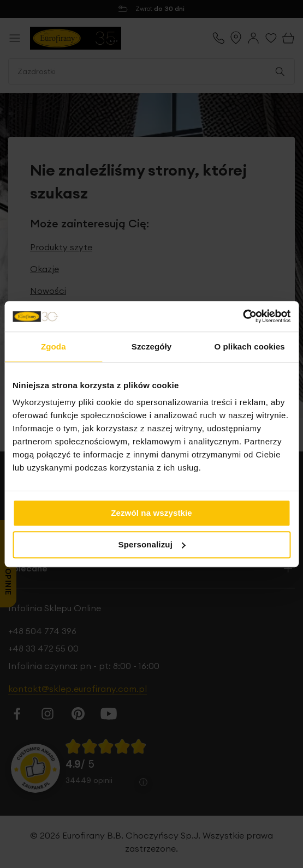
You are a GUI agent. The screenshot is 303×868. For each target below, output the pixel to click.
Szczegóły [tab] (151, 346)
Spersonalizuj (152, 544)
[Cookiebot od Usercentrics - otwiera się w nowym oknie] (243, 316)
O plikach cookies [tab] (250, 346)
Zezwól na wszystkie (151, 513)
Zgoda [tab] (54, 346)
